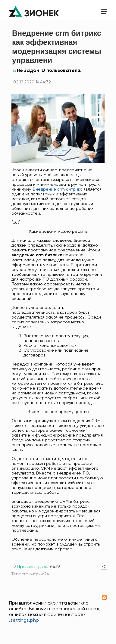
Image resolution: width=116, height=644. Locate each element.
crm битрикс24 (36, 574)
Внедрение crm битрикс (58, 189)
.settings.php (24, 620)
